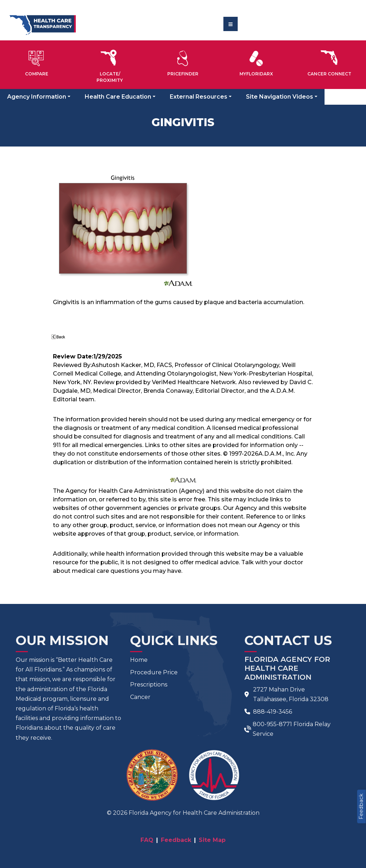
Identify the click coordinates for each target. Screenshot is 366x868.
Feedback (361, 807)
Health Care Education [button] (118, 97)
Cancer (140, 697)
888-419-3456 (273, 712)
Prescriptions (149, 685)
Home (139, 660)
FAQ (147, 840)
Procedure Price (154, 672)
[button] (37, 62)
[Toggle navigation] (231, 24)
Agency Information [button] (37, 97)
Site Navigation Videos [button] (280, 97)
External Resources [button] (199, 97)
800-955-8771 (272, 724)
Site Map (212, 840)
